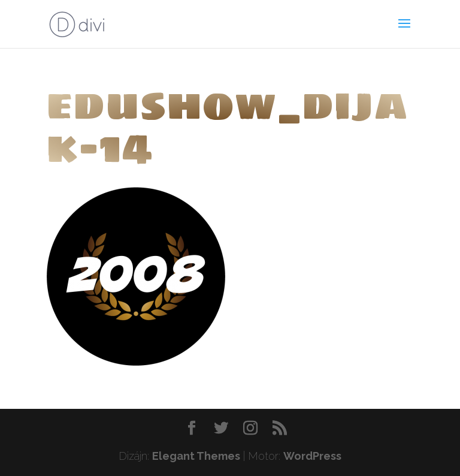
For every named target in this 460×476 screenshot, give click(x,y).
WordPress (312, 456)
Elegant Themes (196, 456)
